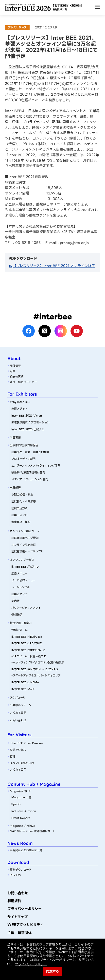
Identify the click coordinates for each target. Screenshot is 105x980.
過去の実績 (17, 377)
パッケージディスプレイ (26, 608)
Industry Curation (24, 811)
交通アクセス (18, 750)
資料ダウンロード (21, 870)
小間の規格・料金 (22, 495)
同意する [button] (52, 971)
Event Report (21, 818)
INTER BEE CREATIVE (26, 643)
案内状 (15, 601)
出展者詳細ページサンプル (27, 551)
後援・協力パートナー (23, 382)
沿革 (13, 371)
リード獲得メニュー (23, 580)
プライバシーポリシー (25, 909)
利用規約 (14, 901)
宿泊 (13, 756)
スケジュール (18, 698)
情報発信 (17, 615)
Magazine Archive (22, 826)
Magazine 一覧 (21, 797)
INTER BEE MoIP (23, 689)
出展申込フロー (21, 515)
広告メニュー (19, 573)
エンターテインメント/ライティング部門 (36, 466)
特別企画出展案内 (21, 623)
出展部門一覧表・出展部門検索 (30, 452)
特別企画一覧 (19, 630)
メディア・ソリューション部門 (30, 479)
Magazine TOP (20, 791)
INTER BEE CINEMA (25, 682)
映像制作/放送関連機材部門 (28, 472)
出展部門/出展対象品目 (24, 445)
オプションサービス (22, 560)
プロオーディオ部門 (23, 459)
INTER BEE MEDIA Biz (27, 637)
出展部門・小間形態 (24, 501)
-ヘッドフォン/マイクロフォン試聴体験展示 (38, 662)
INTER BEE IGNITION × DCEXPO (35, 669)
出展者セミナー (21, 594)
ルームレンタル (20, 587)
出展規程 (15, 488)
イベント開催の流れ (22, 763)
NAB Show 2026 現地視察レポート (33, 831)
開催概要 (15, 366)
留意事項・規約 (21, 522)
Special (16, 804)
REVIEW (16, 875)
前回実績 (15, 438)
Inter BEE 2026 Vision (27, 416)
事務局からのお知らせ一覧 (26, 850)
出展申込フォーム (20, 705)
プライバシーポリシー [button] (31, 964)
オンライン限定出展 (24, 545)
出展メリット (19, 409)
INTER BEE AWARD (25, 567)
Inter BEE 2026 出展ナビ (28, 429)
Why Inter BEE (20, 402)
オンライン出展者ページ (25, 531)
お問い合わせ (18, 720)
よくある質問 (18, 713)
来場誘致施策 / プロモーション (31, 422)
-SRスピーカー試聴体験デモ (29, 656)
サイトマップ (17, 917)
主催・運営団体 (19, 933)
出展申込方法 (19, 508)
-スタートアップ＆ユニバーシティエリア (36, 675)
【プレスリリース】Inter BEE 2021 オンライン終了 (54, 266)
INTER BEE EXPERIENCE (28, 650)
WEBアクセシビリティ (25, 925)
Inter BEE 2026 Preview (27, 743)
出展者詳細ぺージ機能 (25, 538)
